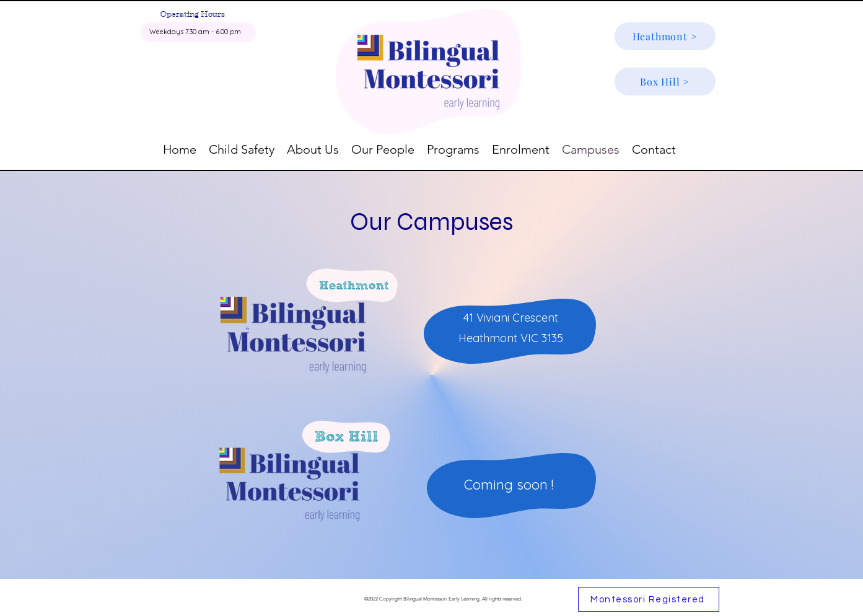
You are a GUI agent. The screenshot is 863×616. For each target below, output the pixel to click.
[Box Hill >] (665, 81)
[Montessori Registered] (649, 599)
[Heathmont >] (665, 36)
